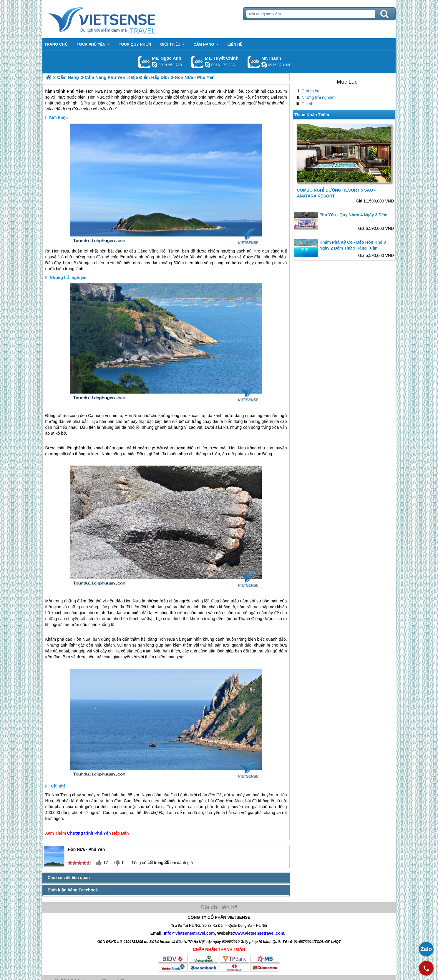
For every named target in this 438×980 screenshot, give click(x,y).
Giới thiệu (310, 91)
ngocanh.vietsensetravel (155, 65)
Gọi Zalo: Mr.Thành (254, 62)
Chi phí (308, 104)
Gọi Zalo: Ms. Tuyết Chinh (197, 62)
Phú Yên (103, 833)
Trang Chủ (117, 19)
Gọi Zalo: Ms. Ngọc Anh (144, 62)
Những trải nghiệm (318, 97)
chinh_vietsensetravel (208, 65)
